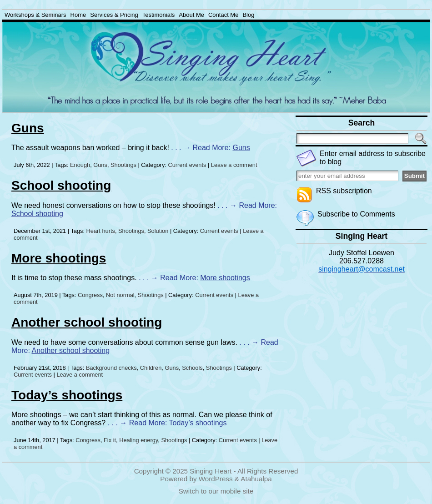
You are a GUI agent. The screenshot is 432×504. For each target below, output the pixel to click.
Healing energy (138, 440)
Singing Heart (211, 471)
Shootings (123, 165)
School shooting (61, 185)
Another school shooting (87, 322)
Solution (158, 231)
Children (151, 368)
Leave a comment (234, 165)
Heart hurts (101, 231)
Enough (80, 165)
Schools (192, 368)
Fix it (110, 440)
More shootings (59, 258)
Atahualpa (256, 479)
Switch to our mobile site (216, 491)
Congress (90, 295)
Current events (187, 165)
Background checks (111, 368)
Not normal (120, 295)
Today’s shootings (67, 395)
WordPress (216, 479)
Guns (28, 128)
